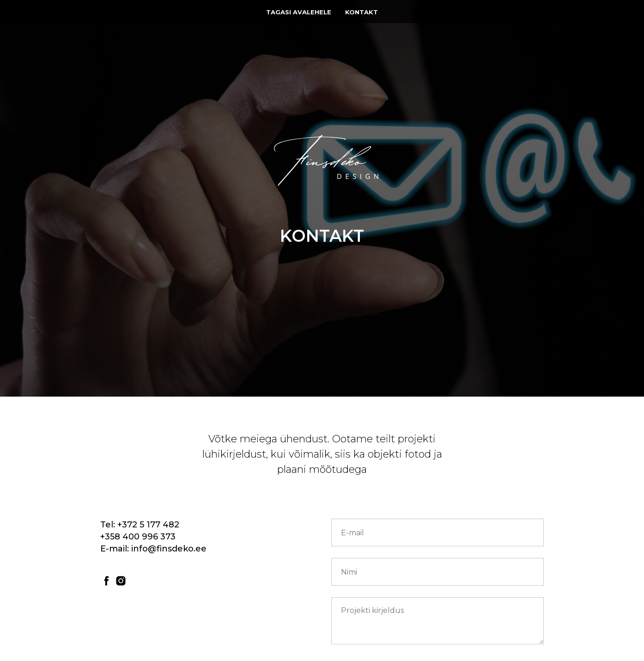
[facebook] (106, 581)
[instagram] (121, 581)
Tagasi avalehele (299, 12)
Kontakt (361, 12)
